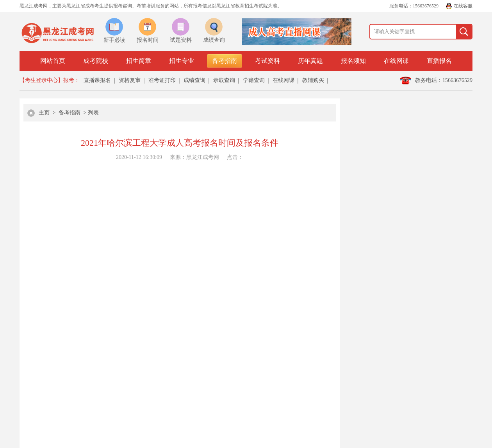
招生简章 (139, 61)
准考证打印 (162, 80)
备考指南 (225, 61)
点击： (235, 157)
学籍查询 (254, 80)
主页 (44, 113)
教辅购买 (313, 80)
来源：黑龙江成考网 (194, 157)
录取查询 (224, 80)
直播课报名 (97, 80)
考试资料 (267, 61)
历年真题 (310, 61)
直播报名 (439, 61)
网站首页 (53, 61)
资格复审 (130, 80)
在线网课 (396, 61)
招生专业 (182, 61)
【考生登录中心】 (41, 80)
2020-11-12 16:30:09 (139, 157)
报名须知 (353, 61)
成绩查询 (194, 80)
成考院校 (96, 61)
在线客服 (463, 6)
